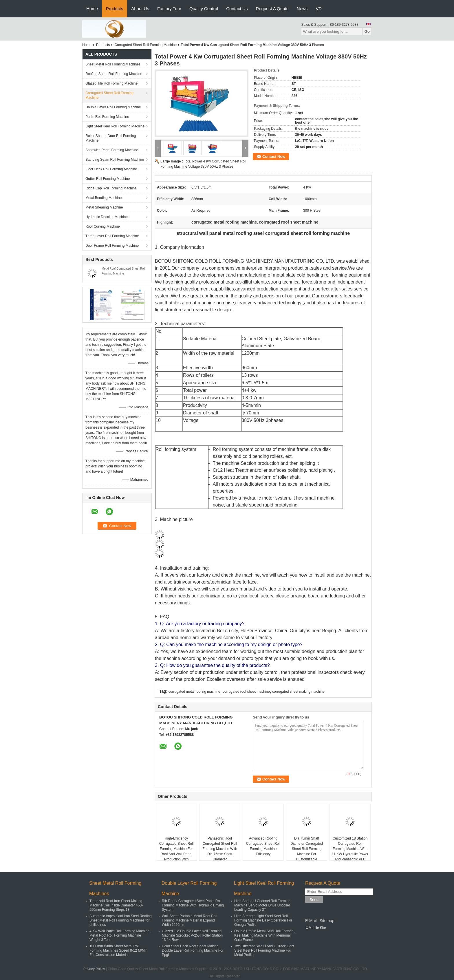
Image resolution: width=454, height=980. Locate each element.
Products (115, 9)
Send (314, 900)
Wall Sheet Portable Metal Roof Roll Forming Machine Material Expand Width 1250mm (190, 920)
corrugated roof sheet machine (246, 692)
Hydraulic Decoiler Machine (107, 217)
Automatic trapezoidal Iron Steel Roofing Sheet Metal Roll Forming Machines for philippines (121, 920)
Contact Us (237, 9)
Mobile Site (315, 928)
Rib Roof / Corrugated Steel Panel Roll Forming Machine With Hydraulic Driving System (193, 905)
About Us (140, 9)
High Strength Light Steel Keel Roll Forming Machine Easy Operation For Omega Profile (263, 920)
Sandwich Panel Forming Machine (112, 150)
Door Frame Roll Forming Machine (112, 246)
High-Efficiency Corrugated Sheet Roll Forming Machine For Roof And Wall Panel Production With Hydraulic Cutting (176, 851)
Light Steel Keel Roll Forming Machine (115, 126)
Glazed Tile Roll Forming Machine (111, 83)
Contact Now (274, 157)
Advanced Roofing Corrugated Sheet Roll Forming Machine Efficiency (263, 846)
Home (92, 9)
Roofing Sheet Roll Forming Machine (114, 74)
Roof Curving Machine (103, 226)
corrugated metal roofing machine (194, 692)
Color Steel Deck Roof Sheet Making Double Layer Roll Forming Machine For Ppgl (193, 950)
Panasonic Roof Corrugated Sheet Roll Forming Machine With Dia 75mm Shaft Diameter (220, 849)
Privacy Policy (94, 969)
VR (319, 9)
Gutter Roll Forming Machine (108, 179)
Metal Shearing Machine (104, 207)
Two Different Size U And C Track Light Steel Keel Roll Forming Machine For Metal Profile (264, 950)
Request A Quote (272, 9)
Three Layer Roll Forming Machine (112, 236)
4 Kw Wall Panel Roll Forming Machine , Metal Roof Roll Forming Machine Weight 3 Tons (120, 935)
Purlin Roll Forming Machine (107, 117)
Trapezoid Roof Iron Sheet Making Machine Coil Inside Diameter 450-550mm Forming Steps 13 (116, 905)
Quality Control (204, 9)
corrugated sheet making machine (298, 692)
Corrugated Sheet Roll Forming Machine (145, 45)
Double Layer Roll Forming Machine (113, 107)
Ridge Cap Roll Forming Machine (111, 188)
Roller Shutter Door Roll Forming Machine (111, 138)
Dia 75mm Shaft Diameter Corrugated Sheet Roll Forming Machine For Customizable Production (307, 851)
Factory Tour (169, 9)
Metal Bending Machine (104, 198)
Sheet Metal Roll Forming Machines (113, 64)
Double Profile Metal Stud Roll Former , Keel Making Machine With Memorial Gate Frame (264, 935)
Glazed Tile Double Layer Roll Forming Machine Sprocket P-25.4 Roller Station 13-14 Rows (192, 935)
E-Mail (311, 921)
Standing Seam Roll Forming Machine (115, 160)
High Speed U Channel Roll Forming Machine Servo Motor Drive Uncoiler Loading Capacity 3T (262, 905)
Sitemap (327, 921)
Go (367, 31)
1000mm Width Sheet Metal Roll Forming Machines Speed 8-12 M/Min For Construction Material (118, 950)
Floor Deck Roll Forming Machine (111, 169)
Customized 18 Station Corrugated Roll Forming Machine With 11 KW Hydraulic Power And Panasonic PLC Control (350, 851)
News (302, 9)
